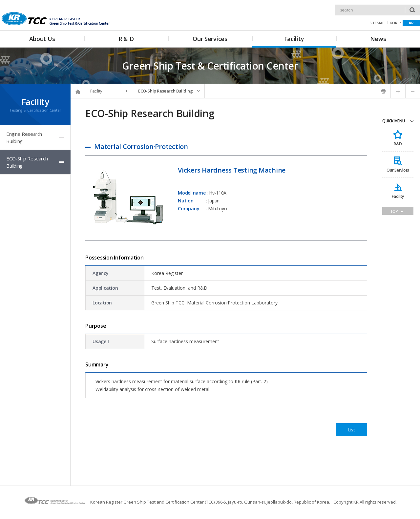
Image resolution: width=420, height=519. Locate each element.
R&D (398, 144)
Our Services (398, 170)
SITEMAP (377, 23)
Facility (398, 196)
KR (411, 23)
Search (336, 5)
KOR (394, 23)
